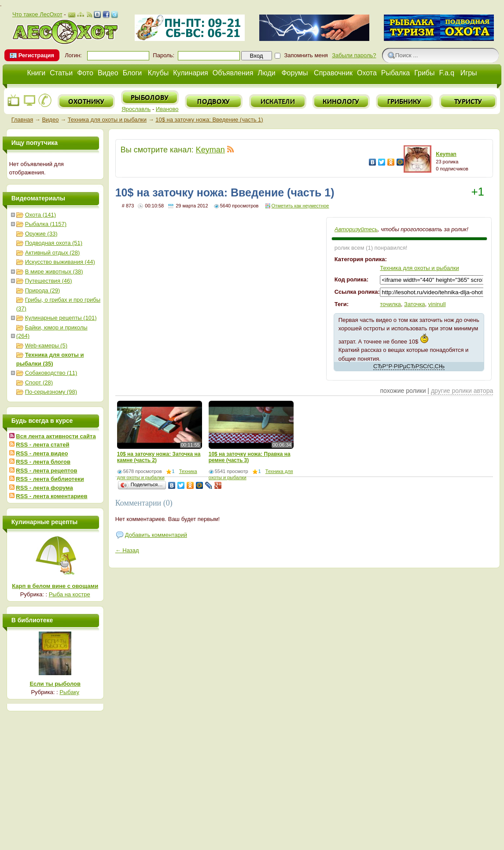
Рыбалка (395, 73)
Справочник (333, 73)
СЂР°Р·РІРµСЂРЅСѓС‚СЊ (409, 366)
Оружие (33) (41, 234)
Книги (36, 73)
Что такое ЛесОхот (37, 14)
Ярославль (136, 109)
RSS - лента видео (42, 453)
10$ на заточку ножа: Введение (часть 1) (209, 120)
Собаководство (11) (51, 373)
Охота (367, 73)
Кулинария (190, 73)
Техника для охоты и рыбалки (107, 120)
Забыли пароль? (354, 55)
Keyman (210, 150)
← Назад (127, 550)
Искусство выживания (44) (60, 262)
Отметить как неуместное (300, 206)
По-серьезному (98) (51, 392)
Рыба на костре (70, 594)
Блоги (132, 73)
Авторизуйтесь (356, 229)
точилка (390, 304)
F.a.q (447, 73)
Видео (108, 73)
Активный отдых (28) (53, 253)
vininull (437, 304)
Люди (266, 73)
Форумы (294, 73)
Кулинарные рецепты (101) (61, 318)
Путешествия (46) (49, 281)
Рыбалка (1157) (46, 224)
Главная (22, 120)
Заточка (415, 304)
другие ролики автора (462, 391)
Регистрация (36, 55)
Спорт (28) (39, 382)
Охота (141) (40, 215)
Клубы (158, 73)
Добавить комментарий (156, 535)
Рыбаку (69, 692)
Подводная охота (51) (54, 243)
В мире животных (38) (54, 272)
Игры (469, 73)
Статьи (61, 73)
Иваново (167, 109)
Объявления (233, 73)
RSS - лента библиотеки (50, 479)
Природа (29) (43, 290)
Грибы (424, 73)
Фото (85, 73)
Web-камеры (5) (46, 346)
